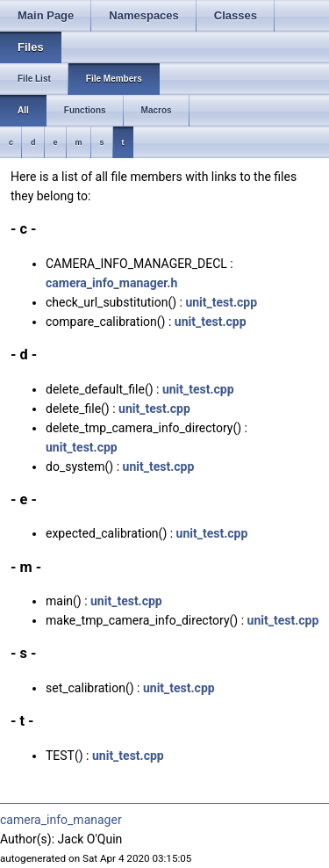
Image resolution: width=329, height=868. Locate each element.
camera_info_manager (61, 820)
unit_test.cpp (221, 302)
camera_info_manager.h (111, 283)
